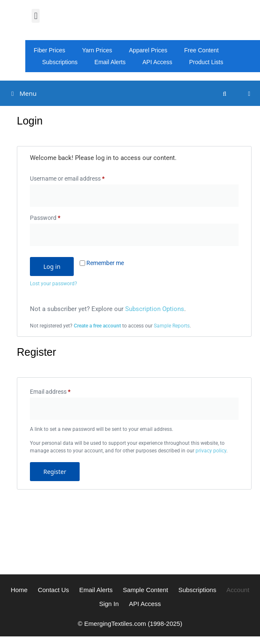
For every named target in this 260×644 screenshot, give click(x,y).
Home (19, 590)
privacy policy (211, 451)
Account (238, 590)
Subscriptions (60, 62)
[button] (36, 16)
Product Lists (206, 62)
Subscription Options (155, 309)
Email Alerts (110, 62)
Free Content (201, 50)
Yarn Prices (97, 50)
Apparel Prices (148, 50)
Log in (52, 267)
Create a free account (97, 326)
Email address (62, 390)
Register (55, 472)
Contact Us (54, 590)
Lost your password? (54, 284)
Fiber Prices (50, 50)
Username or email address (79, 177)
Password (56, 216)
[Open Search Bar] (224, 93)
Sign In (109, 604)
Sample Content (145, 590)
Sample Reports (172, 326)
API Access (157, 62)
